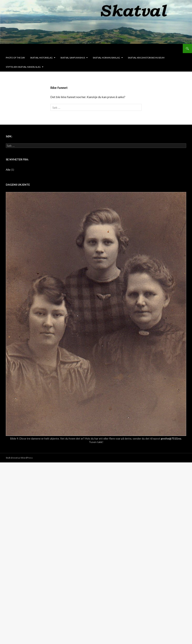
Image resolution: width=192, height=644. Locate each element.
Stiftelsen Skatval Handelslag (23, 67)
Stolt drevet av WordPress (19, 458)
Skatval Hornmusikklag (106, 58)
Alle (8, 170)
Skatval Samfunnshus (73, 58)
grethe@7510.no (171, 438)
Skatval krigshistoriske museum (146, 58)
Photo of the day (15, 58)
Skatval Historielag (41, 58)
